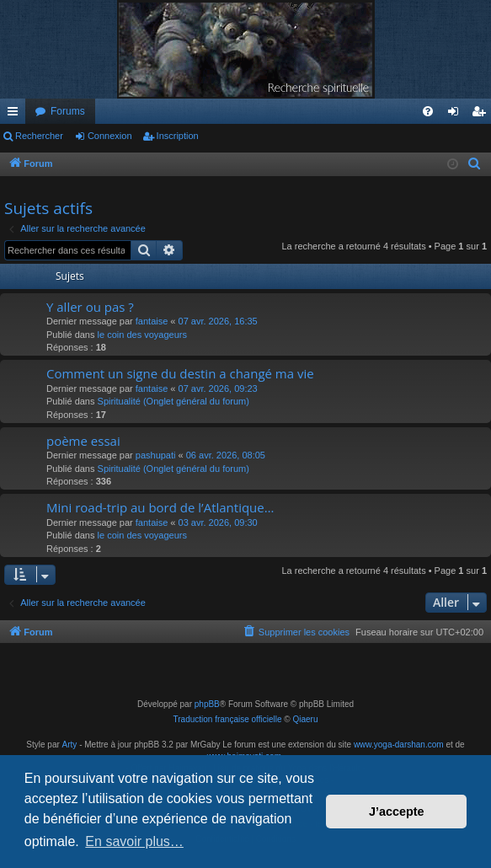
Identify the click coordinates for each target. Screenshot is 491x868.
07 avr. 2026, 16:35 (218, 321)
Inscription (178, 136)
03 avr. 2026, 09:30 (218, 522)
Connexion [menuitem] (457, 115)
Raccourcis (16, 115)
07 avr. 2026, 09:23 (218, 388)
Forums (68, 111)
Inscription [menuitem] (482, 115)
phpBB (207, 704)
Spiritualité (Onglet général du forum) (173, 401)
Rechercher (39, 136)
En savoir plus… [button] (134, 841)
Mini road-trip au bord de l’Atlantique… (160, 507)
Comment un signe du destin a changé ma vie (180, 373)
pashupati (156, 455)
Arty (70, 745)
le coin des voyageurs (142, 335)
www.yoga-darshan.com (399, 745)
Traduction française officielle (228, 719)
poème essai (83, 441)
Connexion (110, 136)
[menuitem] (428, 111)
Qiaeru (305, 719)
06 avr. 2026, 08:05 (226, 455)
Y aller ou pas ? (90, 307)
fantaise (152, 321)
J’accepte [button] (397, 812)
